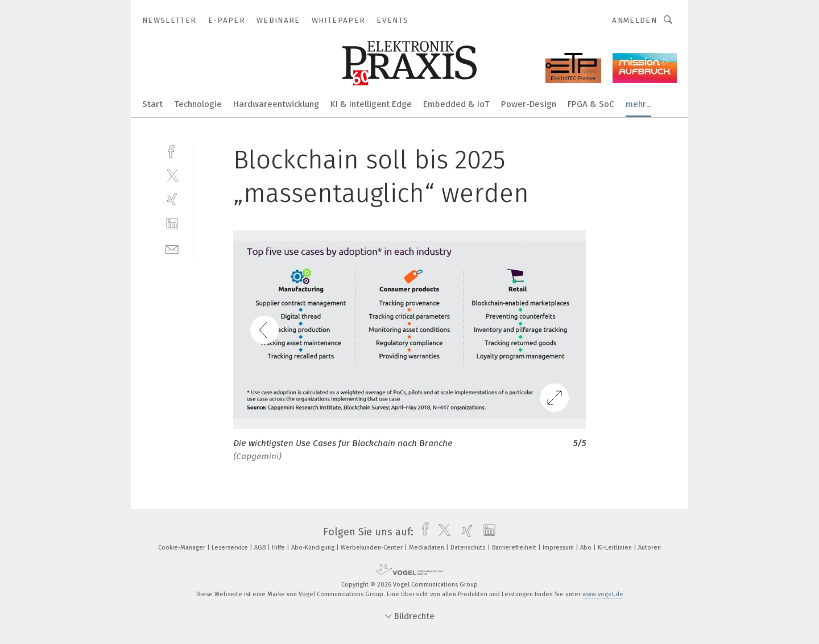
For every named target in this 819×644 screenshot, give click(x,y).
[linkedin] (172, 224)
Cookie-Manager (183, 548)
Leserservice (231, 548)
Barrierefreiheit (515, 548)
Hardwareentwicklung (276, 104)
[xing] (172, 199)
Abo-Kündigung (314, 548)
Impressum (559, 548)
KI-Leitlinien (616, 548)
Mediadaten (427, 548)
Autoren (650, 548)
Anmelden (634, 20)
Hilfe (279, 548)
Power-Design (529, 104)
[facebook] (172, 150)
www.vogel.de (603, 594)
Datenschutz (469, 548)
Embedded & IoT (456, 104)
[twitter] (172, 175)
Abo (587, 548)
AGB (261, 548)
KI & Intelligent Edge (371, 104)
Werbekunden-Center (373, 548)
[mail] (172, 248)
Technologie (198, 104)
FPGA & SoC (591, 104)
